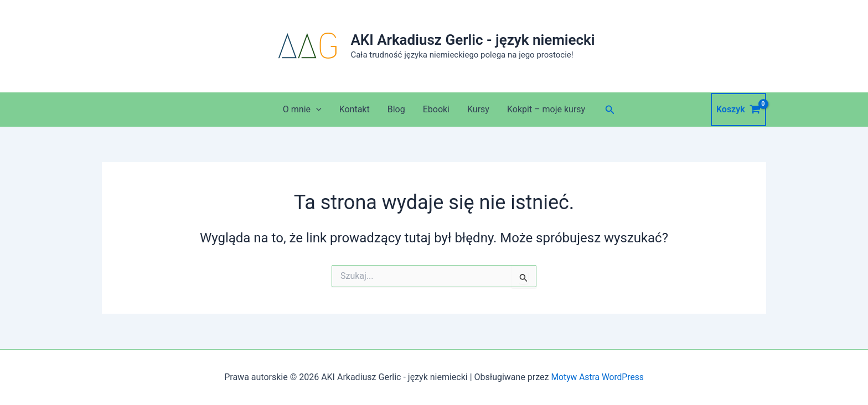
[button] (610, 110)
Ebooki (436, 109)
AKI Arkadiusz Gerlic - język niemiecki (472, 40)
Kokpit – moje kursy (546, 109)
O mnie (302, 110)
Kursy (478, 109)
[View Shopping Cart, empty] (738, 110)
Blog (396, 109)
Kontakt (355, 109)
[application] (316, 110)
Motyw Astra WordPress (597, 377)
